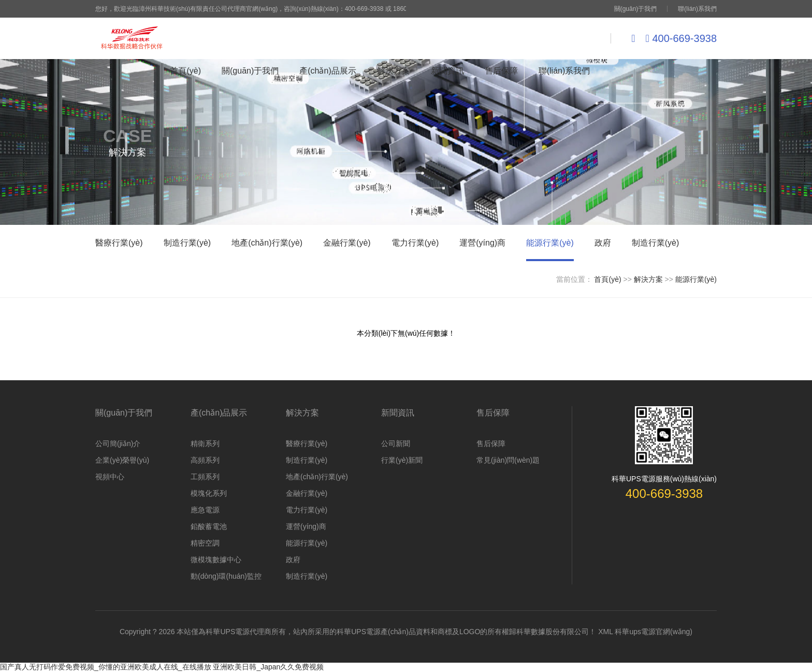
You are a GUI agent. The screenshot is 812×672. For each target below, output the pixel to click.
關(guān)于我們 (636, 9)
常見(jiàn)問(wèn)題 (508, 460)
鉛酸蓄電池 (209, 526)
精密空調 (205, 543)
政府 (603, 243)
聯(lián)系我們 (697, 9)
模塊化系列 (209, 493)
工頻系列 (205, 477)
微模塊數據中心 (216, 560)
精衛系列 (205, 444)
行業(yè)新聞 (402, 460)
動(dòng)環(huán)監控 (226, 576)
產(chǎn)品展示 (328, 71)
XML (605, 632)
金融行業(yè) (347, 243)
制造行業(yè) (187, 243)
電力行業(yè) (415, 243)
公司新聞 (396, 444)
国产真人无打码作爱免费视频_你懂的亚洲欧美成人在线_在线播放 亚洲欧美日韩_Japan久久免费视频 (162, 667)
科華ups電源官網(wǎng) (654, 632)
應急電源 (205, 510)
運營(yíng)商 (482, 243)
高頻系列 (205, 460)
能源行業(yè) (550, 243)
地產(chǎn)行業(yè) (267, 243)
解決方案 (394, 71)
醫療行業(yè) (119, 243)
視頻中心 (110, 477)
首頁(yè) (185, 71)
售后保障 (501, 71)
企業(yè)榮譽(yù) (122, 460)
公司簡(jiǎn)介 (118, 444)
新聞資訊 (447, 71)
